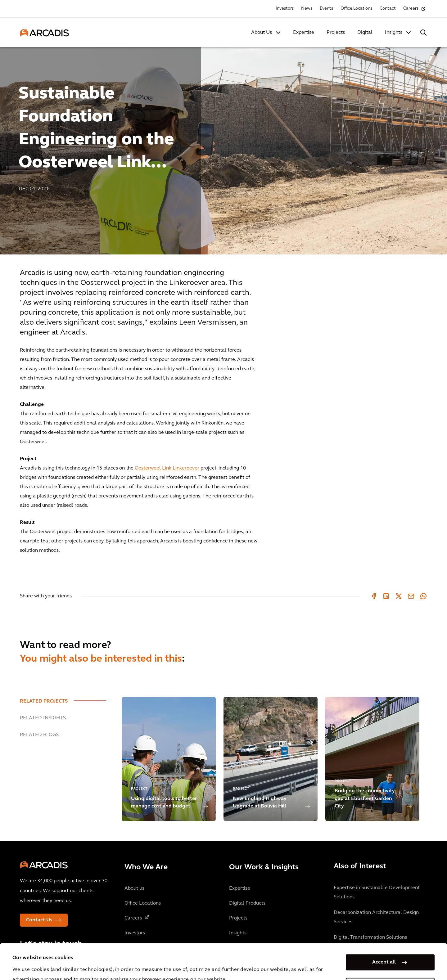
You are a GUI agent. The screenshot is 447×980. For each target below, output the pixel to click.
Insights (394, 33)
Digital (365, 33)
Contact (388, 9)
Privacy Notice (128, 964)
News (307, 9)
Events (326, 9)
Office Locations (356, 9)
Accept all (384, 927)
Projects (336, 33)
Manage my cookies (384, 950)
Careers (411, 9)
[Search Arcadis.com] (423, 33)
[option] (223, 148)
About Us (262, 33)
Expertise (304, 33)
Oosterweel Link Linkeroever (168, 468)
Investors (285, 9)
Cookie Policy (174, 964)
